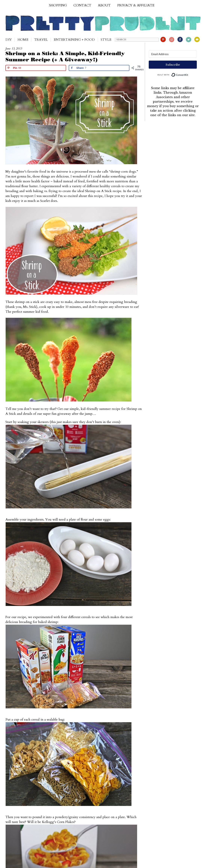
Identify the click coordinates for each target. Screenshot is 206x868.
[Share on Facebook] (99, 68)
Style (106, 40)
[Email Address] (173, 54)
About (104, 5)
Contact (82, 5)
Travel (41, 40)
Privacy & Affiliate (136, 5)
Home (23, 40)
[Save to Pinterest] (36, 68)
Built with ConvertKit (188, 74)
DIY (9, 40)
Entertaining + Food (74, 40)
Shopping (58, 5)
